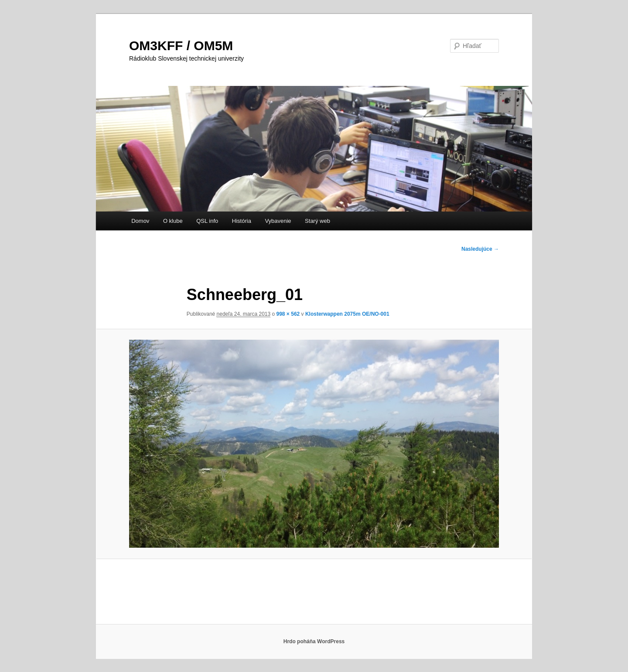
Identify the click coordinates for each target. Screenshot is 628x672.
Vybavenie (278, 221)
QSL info (207, 221)
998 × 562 (288, 314)
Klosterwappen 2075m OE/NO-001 (347, 314)
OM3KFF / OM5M (181, 46)
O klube (173, 221)
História (242, 221)
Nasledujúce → (480, 249)
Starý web (317, 221)
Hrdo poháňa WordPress (314, 641)
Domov (140, 221)
